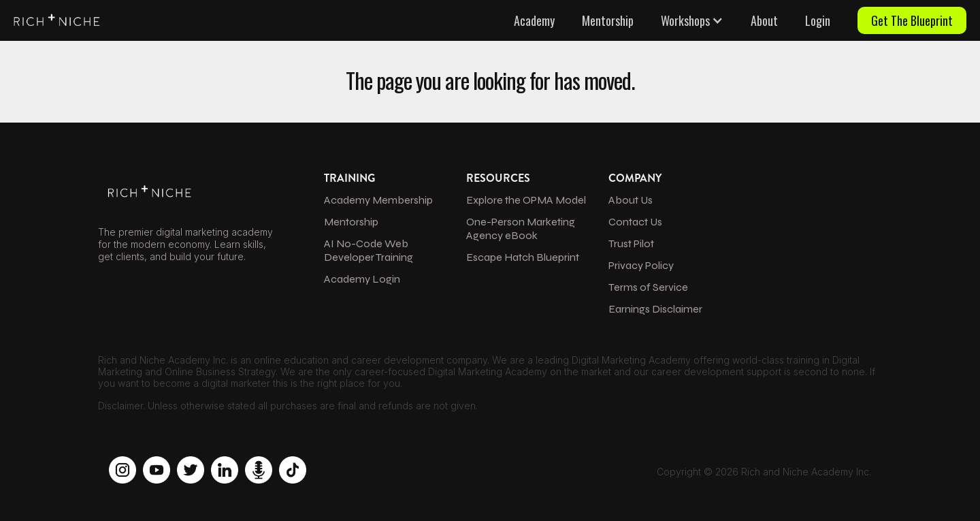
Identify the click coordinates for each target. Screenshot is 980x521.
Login (818, 20)
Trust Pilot (631, 243)
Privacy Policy (641, 265)
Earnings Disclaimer (655, 309)
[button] (692, 20)
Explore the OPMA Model (526, 200)
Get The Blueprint (912, 20)
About (764, 20)
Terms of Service (648, 287)
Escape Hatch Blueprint (523, 257)
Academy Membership (378, 200)
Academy (534, 20)
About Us (631, 200)
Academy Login (362, 279)
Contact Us (635, 222)
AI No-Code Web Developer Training (369, 250)
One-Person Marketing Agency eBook (521, 228)
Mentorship (608, 20)
